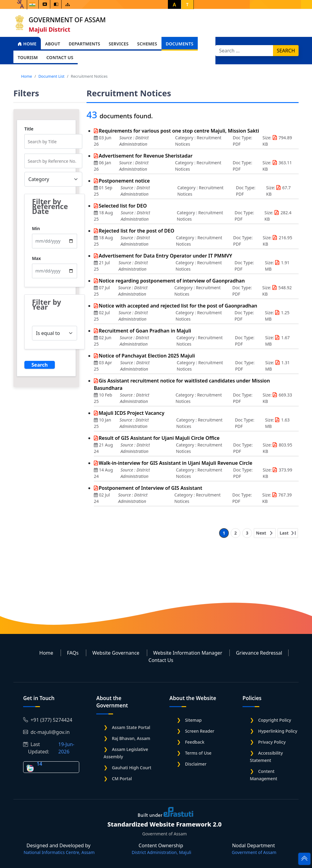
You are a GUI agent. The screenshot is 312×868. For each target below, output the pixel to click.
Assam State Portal (131, 727)
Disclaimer (196, 764)
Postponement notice (124, 181)
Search (286, 51)
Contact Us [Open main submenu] (60, 57)
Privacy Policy (272, 742)
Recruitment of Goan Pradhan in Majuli (145, 331)
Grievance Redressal (259, 653)
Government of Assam (67, 20)
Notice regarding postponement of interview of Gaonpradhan (172, 281)
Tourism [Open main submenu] (28, 57)
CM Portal (122, 779)
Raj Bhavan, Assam (131, 738)
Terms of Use (198, 753)
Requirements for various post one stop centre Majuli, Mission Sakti (179, 131)
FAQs (73, 653)
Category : (186, 138)
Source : (128, 138)
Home (27, 44)
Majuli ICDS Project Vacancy (131, 413)
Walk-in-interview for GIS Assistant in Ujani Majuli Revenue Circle (175, 463)
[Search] (244, 51)
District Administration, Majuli (161, 852)
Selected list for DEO (123, 206)
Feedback (195, 742)
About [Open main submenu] (53, 44)
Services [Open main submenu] (119, 44)
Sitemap (193, 720)
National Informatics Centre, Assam (59, 852)
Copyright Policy (275, 720)
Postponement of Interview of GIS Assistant (151, 488)
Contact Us (161, 660)
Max (36, 258)
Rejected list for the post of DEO (136, 231)
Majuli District (50, 29)
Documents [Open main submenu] (180, 44)
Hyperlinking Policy (278, 731)
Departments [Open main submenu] (84, 44)
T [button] (187, 4)
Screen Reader (200, 731)
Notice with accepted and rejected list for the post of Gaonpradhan (178, 306)
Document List (51, 76)
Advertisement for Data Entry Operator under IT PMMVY (165, 256)
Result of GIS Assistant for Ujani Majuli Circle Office (159, 438)
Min (36, 229)
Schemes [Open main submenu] (147, 44)
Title (29, 129)
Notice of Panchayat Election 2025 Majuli (147, 356)
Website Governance (116, 653)
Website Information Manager (188, 653)
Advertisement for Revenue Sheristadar (146, 156)
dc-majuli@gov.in (46, 732)
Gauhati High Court (131, 768)
